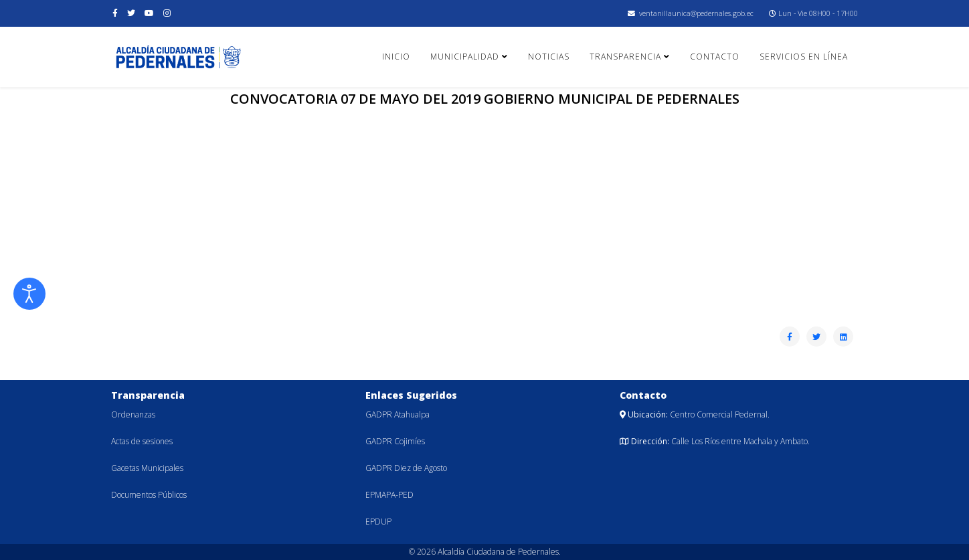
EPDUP (378, 522)
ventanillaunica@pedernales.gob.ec (696, 13)
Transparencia (625, 57)
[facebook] (115, 13)
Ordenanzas (133, 414)
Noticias (549, 57)
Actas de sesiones (142, 441)
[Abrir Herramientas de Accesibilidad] (29, 294)
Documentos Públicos (149, 495)
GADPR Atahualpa (398, 414)
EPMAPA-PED (389, 495)
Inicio (396, 57)
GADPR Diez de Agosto (406, 468)
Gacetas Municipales (147, 468)
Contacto (715, 57)
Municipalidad (465, 57)
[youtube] (149, 13)
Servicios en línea (804, 57)
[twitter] (131, 13)
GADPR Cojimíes (395, 441)
